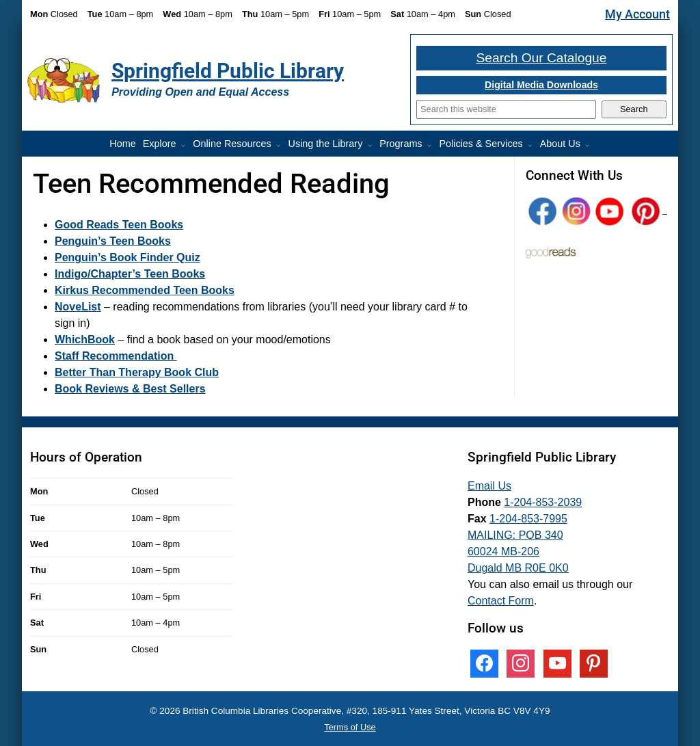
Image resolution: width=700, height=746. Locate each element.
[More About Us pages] (590, 145)
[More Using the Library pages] (373, 145)
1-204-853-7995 (528, 519)
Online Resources (232, 144)
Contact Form (501, 601)
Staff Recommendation (116, 356)
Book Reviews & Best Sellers (130, 389)
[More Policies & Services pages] (533, 145)
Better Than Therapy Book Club (137, 372)
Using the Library (326, 144)
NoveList (78, 307)
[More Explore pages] (186, 145)
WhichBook (85, 339)
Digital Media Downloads (541, 85)
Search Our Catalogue (542, 58)
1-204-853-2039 (543, 502)
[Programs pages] (432, 145)
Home (122, 144)
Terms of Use (350, 727)
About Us (560, 144)
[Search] (506, 109)
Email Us (489, 486)
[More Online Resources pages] (281, 145)
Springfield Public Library (228, 71)
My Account (637, 14)
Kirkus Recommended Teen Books (145, 290)
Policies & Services (481, 144)
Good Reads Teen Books (119, 225)
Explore (160, 144)
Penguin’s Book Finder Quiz (127, 257)
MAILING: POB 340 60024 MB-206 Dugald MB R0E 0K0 (518, 551)
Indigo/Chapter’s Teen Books (130, 274)
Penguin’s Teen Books (113, 241)
